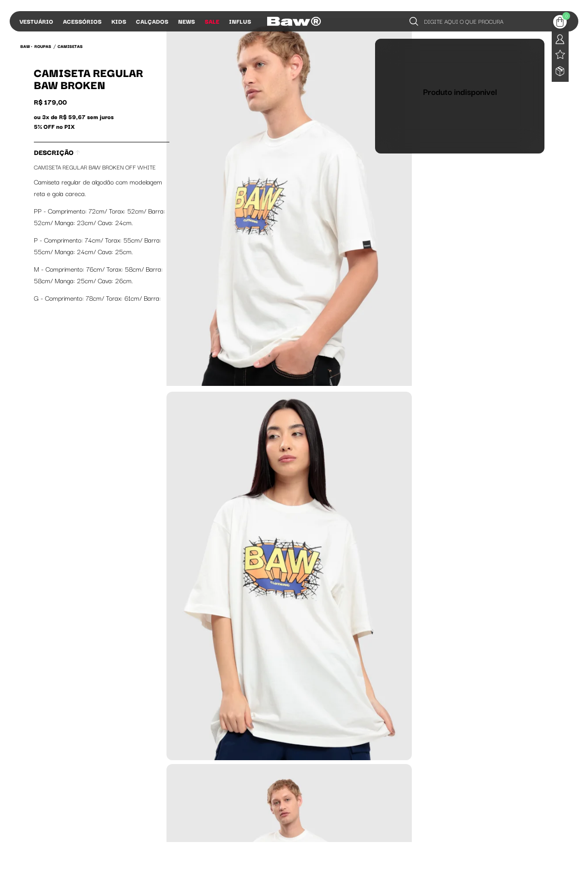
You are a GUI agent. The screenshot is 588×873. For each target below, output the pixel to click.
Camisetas (70, 46)
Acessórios (82, 21)
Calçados (152, 21)
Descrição (57, 152)
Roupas (43, 46)
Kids (119, 21)
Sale (212, 21)
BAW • (26, 46)
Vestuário (36, 21)
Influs (240, 21)
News (187, 21)
